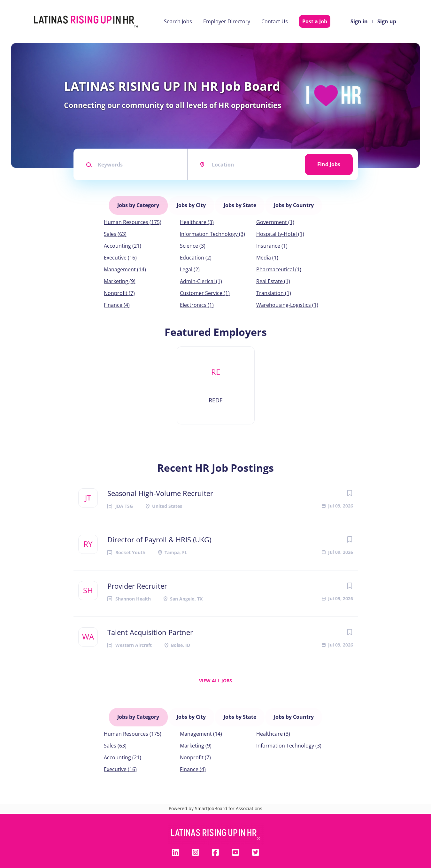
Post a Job (315, 21)
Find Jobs (329, 164)
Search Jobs (178, 21)
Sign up (387, 21)
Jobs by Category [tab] (140, 203)
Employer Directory (227, 21)
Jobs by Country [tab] (292, 203)
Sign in (359, 21)
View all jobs (216, 676)
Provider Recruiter (137, 581)
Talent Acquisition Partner (150, 627)
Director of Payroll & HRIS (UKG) (159, 535)
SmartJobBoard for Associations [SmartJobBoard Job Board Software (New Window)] (229, 799)
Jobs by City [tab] (192, 203)
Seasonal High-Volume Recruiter (160, 488)
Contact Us (275, 21)
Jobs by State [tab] (239, 203)
